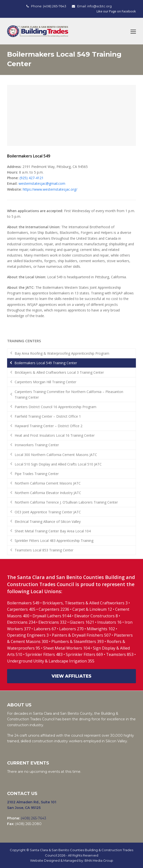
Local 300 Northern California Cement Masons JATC (56, 455)
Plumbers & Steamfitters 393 (77, 641)
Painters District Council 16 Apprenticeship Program (55, 407)
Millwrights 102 (101, 629)
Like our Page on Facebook (116, 11)
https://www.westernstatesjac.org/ (50, 189)
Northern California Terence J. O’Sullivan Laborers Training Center (66, 502)
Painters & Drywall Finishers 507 (81, 635)
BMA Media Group (99, 860)
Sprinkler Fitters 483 (44, 654)
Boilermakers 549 (23, 603)
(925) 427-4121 (32, 178)
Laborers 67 (45, 629)
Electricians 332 (52, 622)
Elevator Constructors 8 (96, 616)
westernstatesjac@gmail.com (42, 183)
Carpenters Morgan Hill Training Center (45, 382)
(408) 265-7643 (55, 6)
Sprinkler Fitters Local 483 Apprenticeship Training (54, 541)
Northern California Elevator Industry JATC (48, 493)
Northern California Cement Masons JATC (48, 483)
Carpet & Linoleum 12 (92, 609)
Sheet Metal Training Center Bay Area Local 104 (53, 531)
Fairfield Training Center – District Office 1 (48, 416)
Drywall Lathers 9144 (52, 616)
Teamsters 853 (120, 654)
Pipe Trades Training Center (37, 474)
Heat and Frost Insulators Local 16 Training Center (55, 435)
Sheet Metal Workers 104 (66, 648)
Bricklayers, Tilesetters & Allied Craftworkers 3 (85, 603)
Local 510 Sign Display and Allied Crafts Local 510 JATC (58, 464)
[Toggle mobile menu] (133, 31)
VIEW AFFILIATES (71, 676)
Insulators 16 (109, 622)
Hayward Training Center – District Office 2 (49, 426)
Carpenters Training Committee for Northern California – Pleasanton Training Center (69, 394)
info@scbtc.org (99, 6)
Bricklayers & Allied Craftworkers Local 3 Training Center (59, 372)
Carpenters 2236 (54, 609)
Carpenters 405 (21, 609)
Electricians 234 (22, 622)
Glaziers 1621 (82, 622)
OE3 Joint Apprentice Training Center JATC (48, 512)
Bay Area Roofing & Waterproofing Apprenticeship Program (62, 353)
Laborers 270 (72, 629)
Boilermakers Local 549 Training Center (46, 363)
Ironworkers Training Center (37, 445)
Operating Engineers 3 (28, 635)
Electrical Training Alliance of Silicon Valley (48, 522)
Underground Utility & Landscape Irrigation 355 (51, 661)
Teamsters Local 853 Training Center (44, 550)
